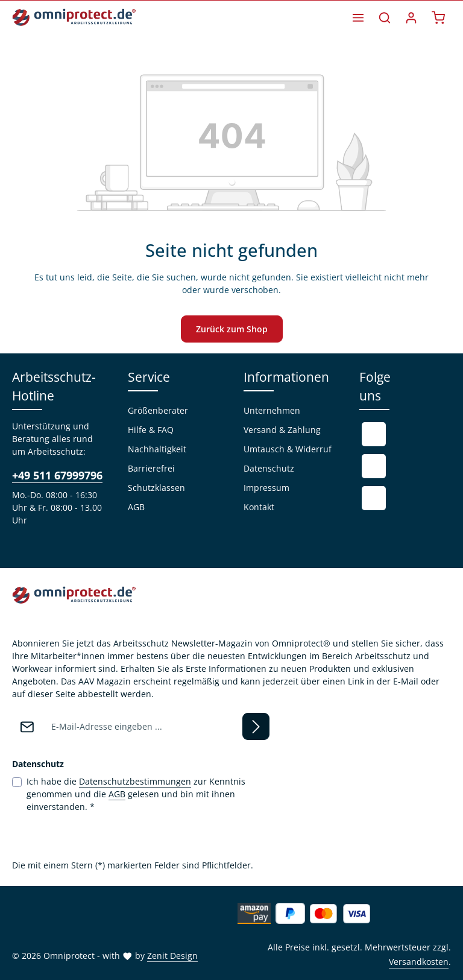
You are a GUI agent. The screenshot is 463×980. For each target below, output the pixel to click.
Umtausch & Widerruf (288, 449)
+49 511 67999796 (57, 475)
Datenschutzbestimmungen (135, 781)
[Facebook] (374, 434)
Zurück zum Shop (232, 329)
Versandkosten (419, 962)
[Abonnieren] (256, 726)
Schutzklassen (156, 488)
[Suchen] (385, 17)
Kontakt (259, 507)
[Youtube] (374, 466)
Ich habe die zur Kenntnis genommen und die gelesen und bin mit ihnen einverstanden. (136, 794)
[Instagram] (374, 498)
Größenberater (158, 410)
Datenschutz (269, 468)
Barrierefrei (151, 468)
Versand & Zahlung (282, 430)
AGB (136, 507)
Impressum (266, 488)
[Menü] (358, 17)
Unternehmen (272, 410)
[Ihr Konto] (411, 17)
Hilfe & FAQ (151, 430)
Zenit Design (172, 956)
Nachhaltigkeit (157, 449)
